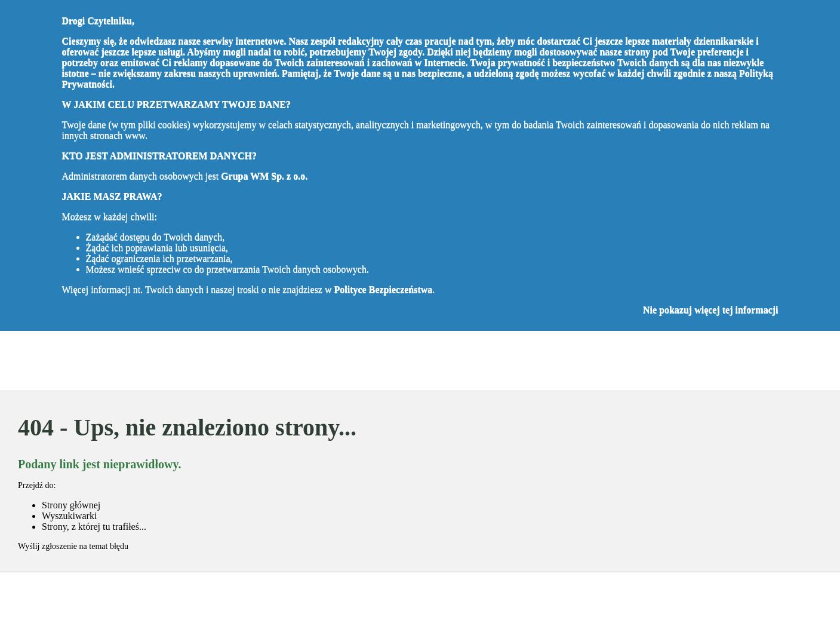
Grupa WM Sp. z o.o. (264, 176)
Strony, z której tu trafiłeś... (94, 527)
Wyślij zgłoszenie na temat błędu (73, 546)
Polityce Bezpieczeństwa (384, 289)
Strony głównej (71, 505)
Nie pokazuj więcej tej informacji (711, 310)
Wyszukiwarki (69, 516)
